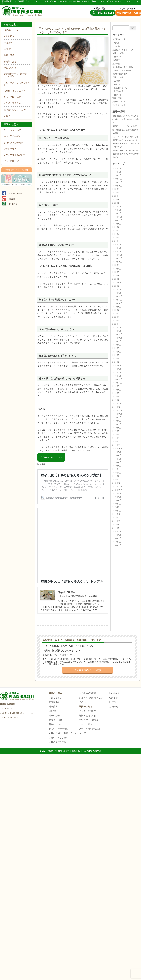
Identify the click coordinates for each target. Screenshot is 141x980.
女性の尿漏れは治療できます (17, 84)
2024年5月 (117, 237)
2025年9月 (117, 189)
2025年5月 (117, 203)
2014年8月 (117, 528)
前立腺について (121, 88)
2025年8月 (117, 192)
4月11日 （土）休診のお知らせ (125, 137)
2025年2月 (117, 210)
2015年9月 (117, 493)
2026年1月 (117, 175)
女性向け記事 (118, 53)
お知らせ (116, 43)
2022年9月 (117, 307)
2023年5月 (117, 279)
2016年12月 (117, 441)
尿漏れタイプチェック (14, 91)
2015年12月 (117, 483)
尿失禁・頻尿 (10, 61)
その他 (7, 116)
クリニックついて (12, 130)
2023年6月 (117, 275)
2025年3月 (117, 206)
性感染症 (116, 60)
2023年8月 (117, 269)
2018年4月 (117, 396)
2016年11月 (117, 445)
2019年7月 (117, 372)
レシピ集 (116, 46)
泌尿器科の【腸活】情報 (123, 67)
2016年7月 (117, 459)
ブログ (82, 733)
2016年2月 (117, 476)
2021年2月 (117, 362)
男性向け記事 (118, 77)
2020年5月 (117, 369)
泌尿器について (11, 30)
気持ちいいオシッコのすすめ (78, 610)
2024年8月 (117, 227)
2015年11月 (117, 486)
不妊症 (117, 84)
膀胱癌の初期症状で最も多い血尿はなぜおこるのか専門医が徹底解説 (125, 154)
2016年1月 (117, 479)
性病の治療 (9, 55)
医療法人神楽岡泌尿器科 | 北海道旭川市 (23, 11)
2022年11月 (117, 300)
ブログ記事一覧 (11, 161)
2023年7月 (117, 272)
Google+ (114, 698)
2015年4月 (117, 500)
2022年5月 (117, 320)
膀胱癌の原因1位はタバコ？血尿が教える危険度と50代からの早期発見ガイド (126, 143)
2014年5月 (117, 538)
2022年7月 (117, 313)
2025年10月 (117, 186)
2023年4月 (117, 282)
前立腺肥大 (9, 36)
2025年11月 (117, 182)
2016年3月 (117, 472)
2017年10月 (117, 414)
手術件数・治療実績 (13, 143)
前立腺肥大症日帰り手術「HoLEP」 (15, 75)
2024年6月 (117, 234)
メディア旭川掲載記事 (14, 155)
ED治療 (7, 49)
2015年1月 (117, 511)
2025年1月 (117, 213)
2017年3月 (117, 434)
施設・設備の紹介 (12, 136)
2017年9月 (117, 417)
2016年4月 (117, 469)
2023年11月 (117, 258)
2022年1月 (117, 331)
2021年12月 (117, 334)
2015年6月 (117, 497)
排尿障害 (8, 43)
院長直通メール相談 (118, 13)
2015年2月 (117, 507)
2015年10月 (117, 490)
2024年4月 (117, 241)
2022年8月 (117, 310)
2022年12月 (117, 296)
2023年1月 (117, 293)
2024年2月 (117, 248)
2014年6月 (117, 535)
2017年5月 (117, 431)
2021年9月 (117, 341)
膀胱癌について (119, 102)
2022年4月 (117, 324)
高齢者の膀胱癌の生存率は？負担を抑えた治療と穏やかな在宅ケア (125, 119)
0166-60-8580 (75, 13)
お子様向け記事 (119, 39)
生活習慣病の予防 (120, 74)
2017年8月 (117, 421)
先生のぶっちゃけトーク (123, 50)
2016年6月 (117, 462)
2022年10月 (117, 303)
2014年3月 (117, 545)
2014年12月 (117, 514)
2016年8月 (117, 455)
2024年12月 (117, 217)
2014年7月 (117, 531)
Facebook (114, 693)
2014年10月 (117, 521)
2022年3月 (117, 327)
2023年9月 (117, 265)
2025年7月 (117, 196)
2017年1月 (117, 438)
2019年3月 (117, 376)
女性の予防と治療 (12, 97)
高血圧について (119, 105)
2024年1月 (117, 251)
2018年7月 (117, 386)
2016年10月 (117, 448)
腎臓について (10, 68)
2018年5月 (117, 393)
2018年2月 (117, 400)
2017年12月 (117, 407)
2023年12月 (117, 255)
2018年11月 (117, 383)
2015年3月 (117, 504)
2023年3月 (117, 286)
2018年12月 (117, 379)
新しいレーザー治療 (59, 729)
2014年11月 (117, 517)
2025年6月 (117, 199)
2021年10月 (117, 338)
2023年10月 (117, 262)
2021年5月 (117, 355)
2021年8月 (117, 345)
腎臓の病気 (117, 98)
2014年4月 (117, 542)
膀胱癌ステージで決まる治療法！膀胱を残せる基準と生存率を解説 (125, 130)
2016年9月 (117, 452)
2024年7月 (117, 230)
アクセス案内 (10, 149)
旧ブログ (114, 702)
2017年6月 (117, 428)
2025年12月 (117, 179)
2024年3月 (117, 244)
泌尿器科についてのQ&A (16, 110)
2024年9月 (117, 224)
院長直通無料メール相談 (17, 170)
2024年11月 (117, 220)
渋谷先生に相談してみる (51, 457)
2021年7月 (117, 348)
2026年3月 (117, 168)
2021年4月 (117, 358)
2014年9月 (117, 524)
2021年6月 (117, 351)
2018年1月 (117, 403)
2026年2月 (117, 172)
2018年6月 (117, 390)
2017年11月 (117, 410)
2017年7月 (117, 424)
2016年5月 (117, 466)
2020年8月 (117, 365)
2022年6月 (117, 317)
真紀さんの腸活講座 (123, 70)
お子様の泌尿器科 (12, 103)
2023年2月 (117, 289)
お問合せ (114, 707)
